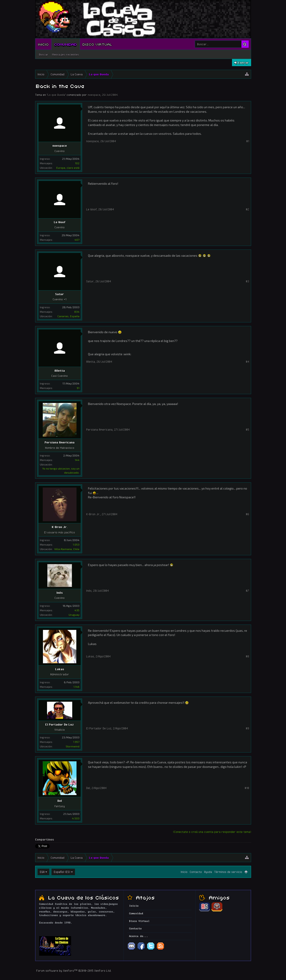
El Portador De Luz (60, 724)
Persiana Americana (60, 442)
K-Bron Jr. (60, 527)
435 (77, 610)
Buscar (44, 54)
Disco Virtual (97, 44)
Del (60, 801)
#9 (247, 728)
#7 (247, 591)
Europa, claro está (68, 168)
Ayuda (208, 872)
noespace (94, 95)
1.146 (76, 687)
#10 (247, 788)
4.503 (76, 818)
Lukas (60, 669)
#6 (247, 514)
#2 (247, 209)
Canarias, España (68, 316)
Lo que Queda (56, 95)
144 (77, 460)
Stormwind (73, 746)
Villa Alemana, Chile (67, 549)
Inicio (43, 44)
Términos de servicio (228, 872)
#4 (247, 362)
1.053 (76, 544)
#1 (248, 141)
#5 (247, 429)
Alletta (60, 371)
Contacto (196, 872)
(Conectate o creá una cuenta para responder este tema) (212, 832)
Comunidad (66, 44)
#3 (247, 281)
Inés (60, 593)
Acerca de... (139, 936)
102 (77, 163)
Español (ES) (62, 872)
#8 (247, 656)
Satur (60, 294)
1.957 (76, 742)
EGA (42, 872)
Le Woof (60, 222)
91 (78, 388)
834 (77, 312)
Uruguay (74, 615)
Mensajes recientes (65, 54)
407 (77, 240)
